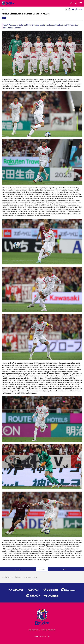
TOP (3, 577)
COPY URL (79, 9)
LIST (42, 569)
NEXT (66, 569)
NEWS (7, 577)
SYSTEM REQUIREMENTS (48, 630)
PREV (18, 569)
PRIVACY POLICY (34, 630)
